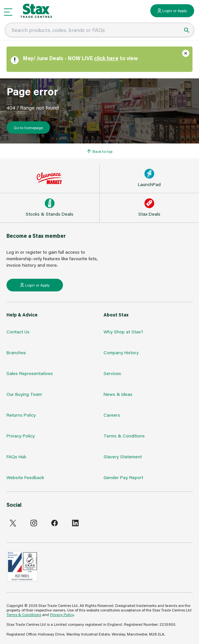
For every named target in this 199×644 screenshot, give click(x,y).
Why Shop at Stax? (123, 332)
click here (106, 58)
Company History (121, 352)
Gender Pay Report (123, 477)
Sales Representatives (30, 373)
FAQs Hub (16, 456)
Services (112, 373)
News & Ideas (118, 394)
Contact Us (18, 332)
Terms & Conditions (124, 436)
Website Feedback (25, 477)
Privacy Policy (21, 436)
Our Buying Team (24, 394)
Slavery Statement (123, 456)
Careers (112, 415)
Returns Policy (21, 415)
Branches (16, 352)
